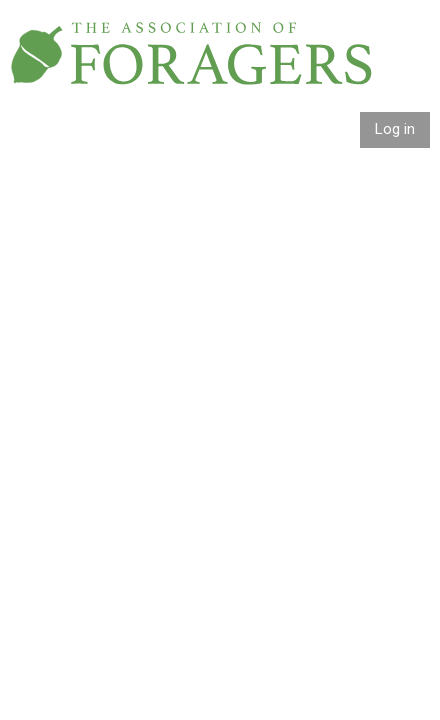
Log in (395, 129)
